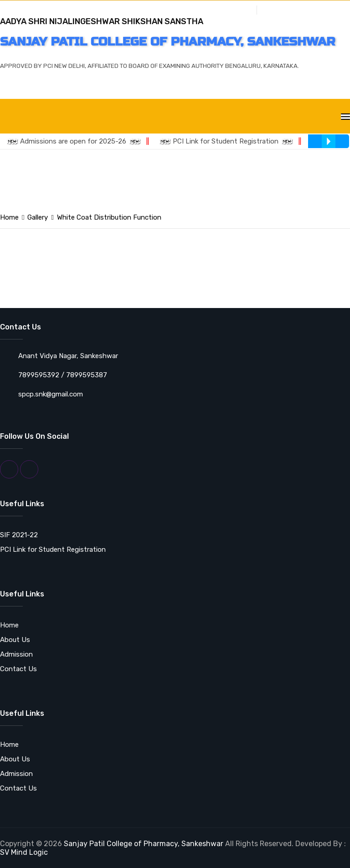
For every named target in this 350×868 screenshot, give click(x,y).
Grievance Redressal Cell (302, 8)
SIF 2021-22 (19, 535)
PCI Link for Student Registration (230, 141)
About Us (15, 640)
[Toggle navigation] (345, 117)
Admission (16, 654)
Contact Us (18, 669)
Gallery (239, 8)
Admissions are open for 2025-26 (77, 141)
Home (9, 217)
